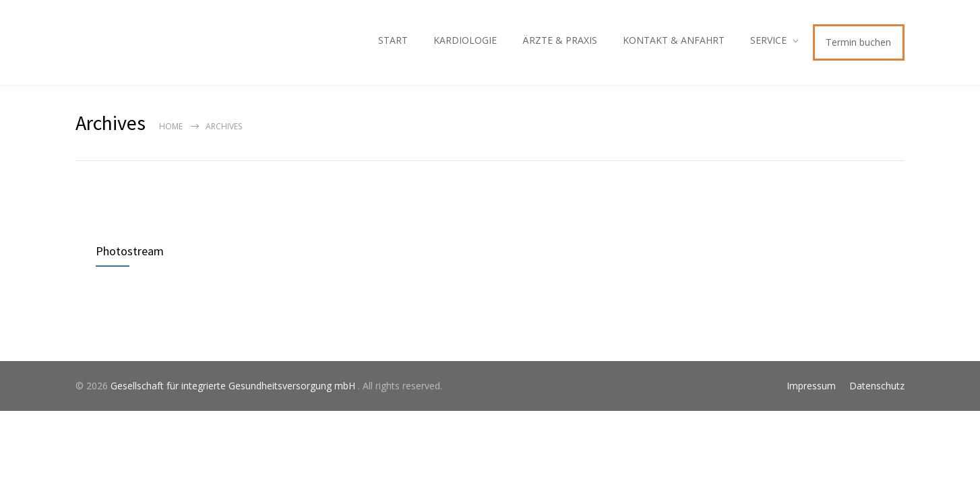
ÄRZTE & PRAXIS (560, 40)
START (393, 40)
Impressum (811, 386)
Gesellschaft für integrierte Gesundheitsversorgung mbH (234, 386)
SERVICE (768, 40)
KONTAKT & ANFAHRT (674, 40)
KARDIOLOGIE (465, 40)
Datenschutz (877, 386)
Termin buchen (858, 42)
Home (171, 126)
